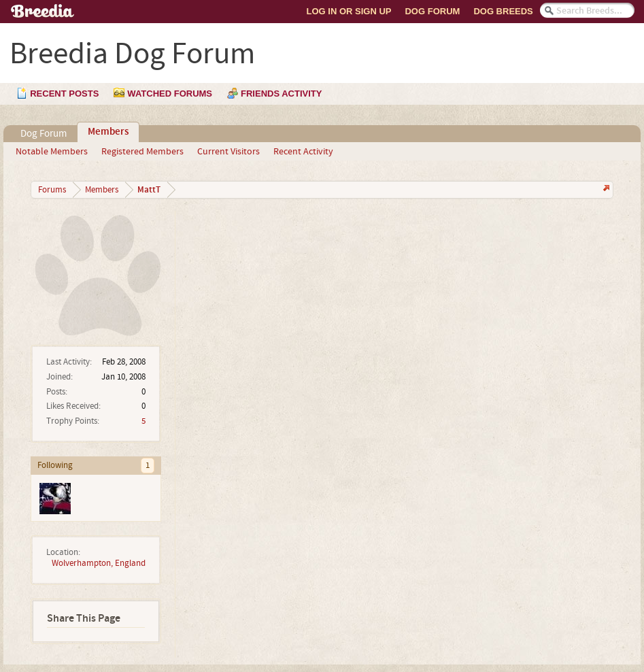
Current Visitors (228, 152)
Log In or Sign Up (349, 11)
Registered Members (142, 152)
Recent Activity (303, 152)
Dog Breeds (503, 11)
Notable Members (52, 152)
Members (108, 132)
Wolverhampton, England (99, 563)
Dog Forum (432, 11)
